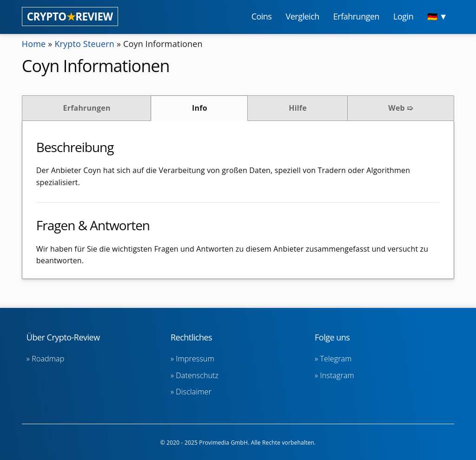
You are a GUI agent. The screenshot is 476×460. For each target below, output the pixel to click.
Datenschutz (197, 375)
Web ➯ (400, 108)
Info (200, 108)
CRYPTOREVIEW (70, 17)
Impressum (195, 359)
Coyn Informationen (163, 44)
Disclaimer (193, 392)
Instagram (337, 375)
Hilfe (298, 108)
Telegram (336, 359)
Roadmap (48, 359)
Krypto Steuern (84, 44)
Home (34, 44)
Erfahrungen (87, 108)
